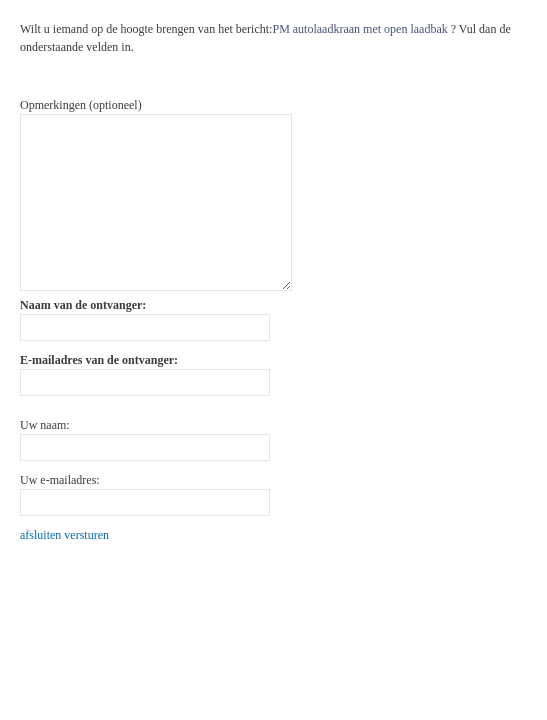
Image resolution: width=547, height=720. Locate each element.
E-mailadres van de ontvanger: (99, 360)
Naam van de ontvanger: (83, 305)
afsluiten (40, 535)
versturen (86, 535)
